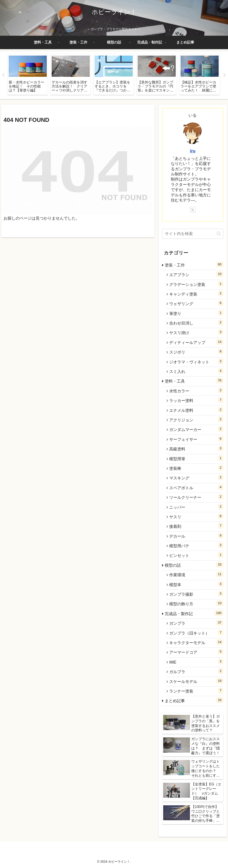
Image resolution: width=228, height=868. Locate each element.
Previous (3, 75)
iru (193, 151)
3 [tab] (117, 102)
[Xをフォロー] (193, 210)
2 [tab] (111, 102)
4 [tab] (124, 102)
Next (225, 75)
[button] (219, 234)
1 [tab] (104, 102)
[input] (193, 234)
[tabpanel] (28, 74)
